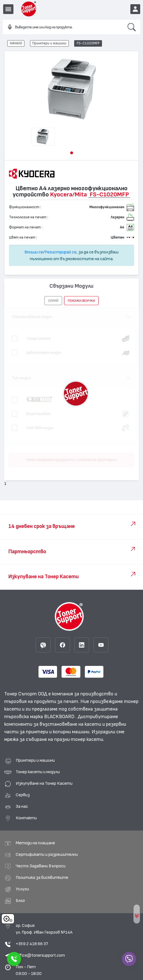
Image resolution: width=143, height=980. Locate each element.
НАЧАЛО (16, 43)
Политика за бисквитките (42, 877)
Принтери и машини (49, 43)
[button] (72, 153)
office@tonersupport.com (40, 955)
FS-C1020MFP (88, 43)
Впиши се (34, 252)
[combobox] (63, 27)
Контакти (26, 818)
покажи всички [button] (81, 301)
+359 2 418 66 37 (32, 944)
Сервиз (23, 795)
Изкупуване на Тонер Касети (44, 783)
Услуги (22, 889)
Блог (20, 900)
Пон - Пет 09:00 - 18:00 (29, 970)
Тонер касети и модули (38, 772)
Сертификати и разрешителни (47, 854)
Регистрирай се (61, 252)
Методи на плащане (35, 843)
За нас (22, 806)
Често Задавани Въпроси (41, 866)
